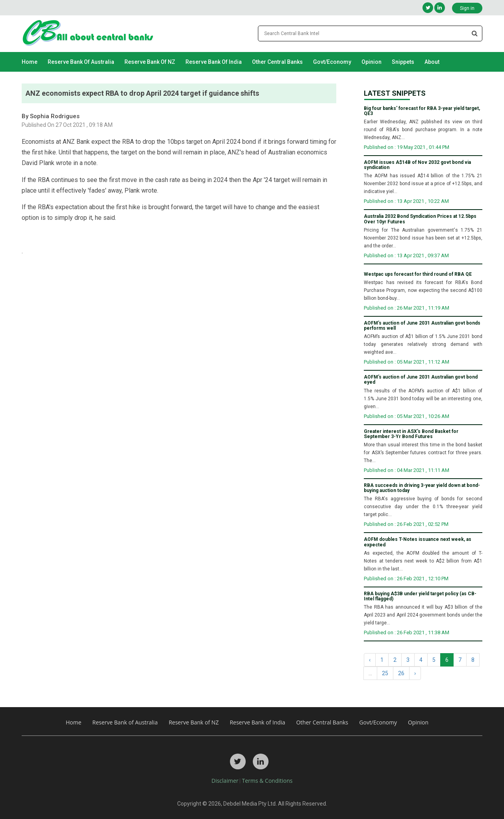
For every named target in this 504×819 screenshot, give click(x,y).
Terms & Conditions (267, 781)
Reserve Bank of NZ (150, 62)
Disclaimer (225, 781)
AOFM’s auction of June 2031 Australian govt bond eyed (421, 380)
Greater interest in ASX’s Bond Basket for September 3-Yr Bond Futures (411, 434)
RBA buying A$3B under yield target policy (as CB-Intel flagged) (420, 596)
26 (401, 673)
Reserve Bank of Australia (81, 62)
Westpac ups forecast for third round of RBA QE (418, 274)
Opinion (372, 62)
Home (30, 62)
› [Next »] (415, 673)
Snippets (403, 62)
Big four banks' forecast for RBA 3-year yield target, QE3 (422, 111)
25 (385, 673)
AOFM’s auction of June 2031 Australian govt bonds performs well (422, 326)
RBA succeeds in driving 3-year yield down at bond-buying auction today (422, 488)
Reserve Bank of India (214, 62)
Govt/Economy (332, 62)
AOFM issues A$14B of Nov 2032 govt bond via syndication (417, 165)
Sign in (467, 8)
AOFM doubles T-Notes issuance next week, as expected (418, 542)
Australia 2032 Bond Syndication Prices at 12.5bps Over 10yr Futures (420, 219)
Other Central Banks (277, 62)
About (432, 62)
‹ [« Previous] (370, 660)
